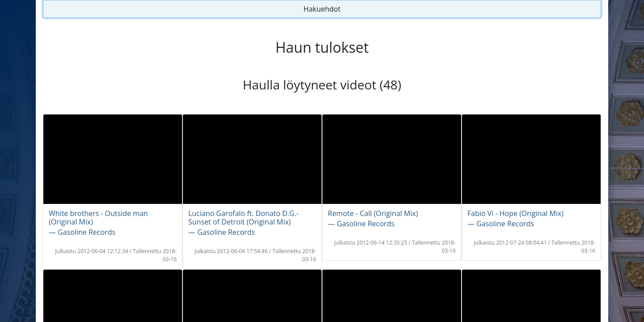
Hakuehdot (322, 9)
